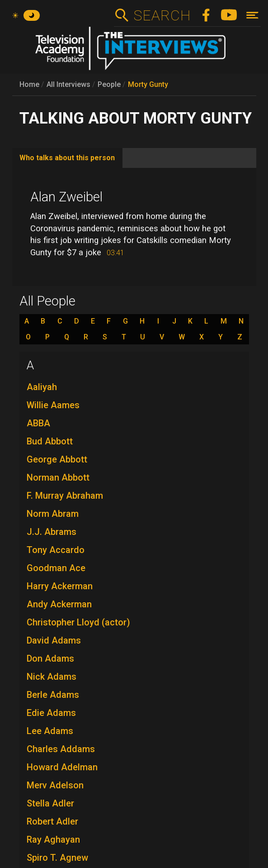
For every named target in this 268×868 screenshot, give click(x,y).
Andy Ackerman (59, 604)
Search (162, 15)
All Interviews (68, 84)
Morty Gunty (148, 84)
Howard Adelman (62, 767)
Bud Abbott (50, 441)
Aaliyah (42, 387)
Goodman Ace (56, 568)
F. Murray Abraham (65, 496)
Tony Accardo (56, 550)
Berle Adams (53, 695)
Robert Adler (52, 821)
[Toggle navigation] (252, 15)
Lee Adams (50, 731)
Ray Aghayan (53, 839)
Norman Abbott (58, 477)
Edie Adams (51, 713)
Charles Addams (61, 749)
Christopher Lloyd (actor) (78, 622)
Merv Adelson (55, 785)
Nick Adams (52, 677)
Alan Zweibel (66, 197)
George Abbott (57, 459)
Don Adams (50, 658)
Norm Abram (53, 514)
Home (29, 84)
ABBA (38, 423)
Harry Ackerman (60, 586)
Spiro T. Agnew (57, 858)
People (109, 84)
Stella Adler (50, 803)
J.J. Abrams (52, 532)
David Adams (54, 640)
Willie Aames (53, 405)
